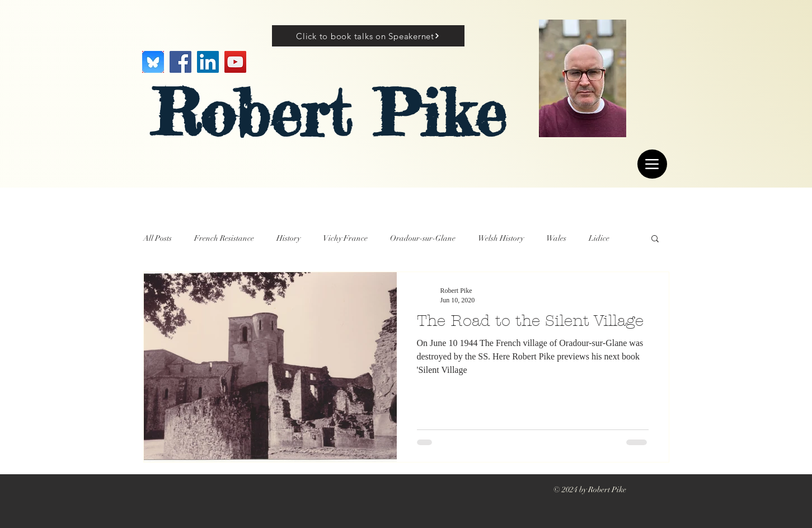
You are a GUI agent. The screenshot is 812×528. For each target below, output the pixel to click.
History (288, 238)
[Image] (153, 62)
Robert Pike (329, 113)
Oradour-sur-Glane (423, 238)
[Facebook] (180, 62)
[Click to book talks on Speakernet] (368, 36)
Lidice (599, 238)
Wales (556, 238)
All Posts (158, 238)
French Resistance (224, 238)
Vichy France (345, 238)
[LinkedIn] (208, 62)
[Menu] (652, 164)
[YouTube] (235, 62)
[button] (655, 239)
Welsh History (501, 238)
